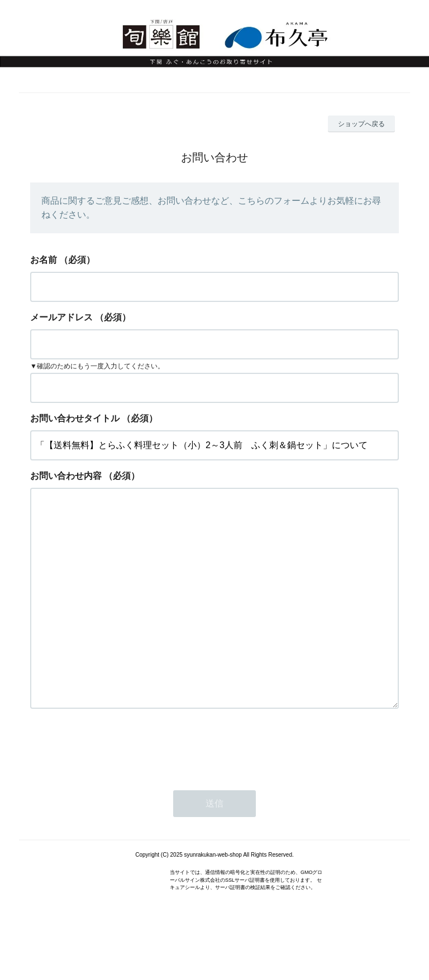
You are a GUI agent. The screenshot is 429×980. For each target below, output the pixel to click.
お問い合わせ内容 (66, 476)
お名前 (44, 260)
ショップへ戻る (361, 124)
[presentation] (115, 791)
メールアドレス (61, 317)
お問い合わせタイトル (75, 418)
